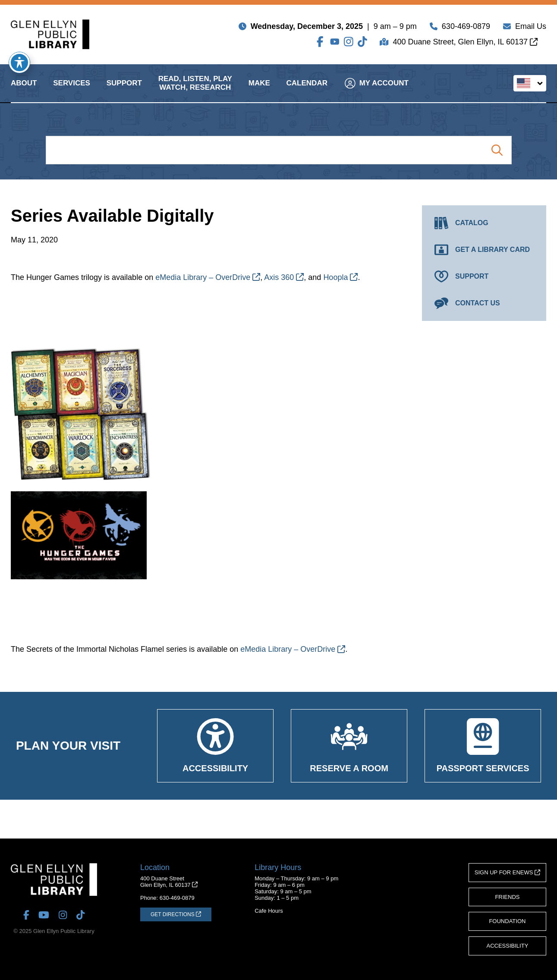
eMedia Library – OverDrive (208, 277)
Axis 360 (284, 277)
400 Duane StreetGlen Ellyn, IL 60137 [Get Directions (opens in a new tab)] (169, 882)
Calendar (307, 90)
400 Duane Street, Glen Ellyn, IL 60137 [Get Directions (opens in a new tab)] (465, 44)
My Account (377, 90)
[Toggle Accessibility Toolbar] (19, 63)
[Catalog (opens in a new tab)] (484, 223)
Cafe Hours (269, 911)
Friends (507, 897)
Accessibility (508, 946)
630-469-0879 (466, 28)
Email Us (531, 28)
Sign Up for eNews (507, 872)
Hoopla (340, 277)
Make (259, 90)
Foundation (507, 921)
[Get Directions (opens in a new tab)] (176, 914)
